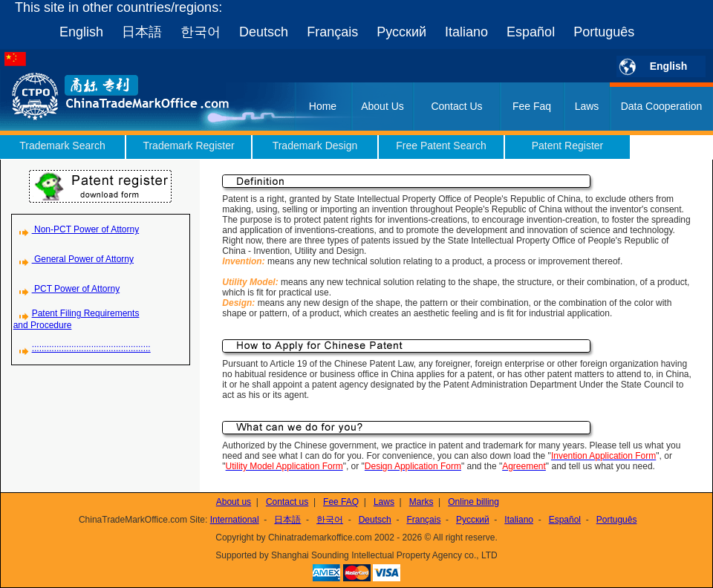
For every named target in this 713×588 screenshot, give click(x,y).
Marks (421, 502)
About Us (382, 106)
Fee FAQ (341, 502)
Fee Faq (532, 106)
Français (332, 32)
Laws (587, 106)
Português (604, 32)
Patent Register (568, 146)
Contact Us (456, 106)
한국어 (201, 32)
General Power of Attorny (74, 259)
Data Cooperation (662, 106)
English (81, 32)
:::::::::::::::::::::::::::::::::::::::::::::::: (82, 348)
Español (531, 32)
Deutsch (264, 32)
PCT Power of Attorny (67, 289)
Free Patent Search (441, 146)
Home (323, 106)
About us (234, 502)
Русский (401, 32)
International (235, 520)
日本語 (142, 32)
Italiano (466, 32)
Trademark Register (188, 146)
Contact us (287, 502)
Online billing (473, 502)
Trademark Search (62, 146)
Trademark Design (315, 146)
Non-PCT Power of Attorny (76, 229)
